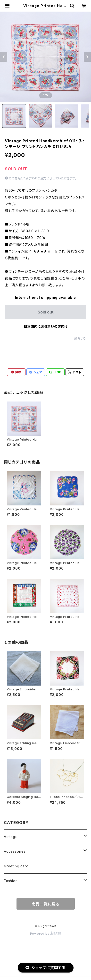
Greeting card (16, 866)
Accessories (15, 851)
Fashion (11, 881)
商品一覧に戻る (46, 904)
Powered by (46, 934)
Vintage (11, 837)
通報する (80, 338)
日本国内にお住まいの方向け (46, 326)
